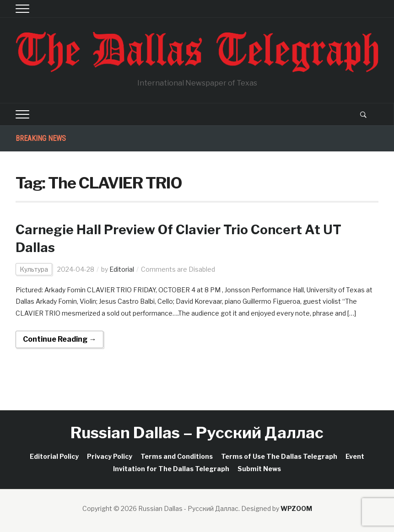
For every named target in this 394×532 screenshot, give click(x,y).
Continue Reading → (59, 339)
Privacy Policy (110, 456)
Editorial (122, 269)
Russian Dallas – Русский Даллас (197, 433)
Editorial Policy (54, 456)
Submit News (259, 469)
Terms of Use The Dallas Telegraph (279, 456)
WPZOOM (296, 508)
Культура (34, 269)
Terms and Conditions (177, 456)
